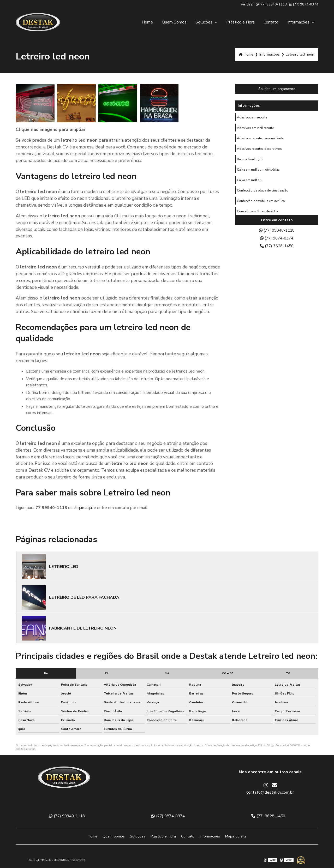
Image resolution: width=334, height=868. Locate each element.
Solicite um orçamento (277, 89)
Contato (271, 22)
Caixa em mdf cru (250, 183)
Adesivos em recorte (252, 118)
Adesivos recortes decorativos (259, 151)
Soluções (204, 22)
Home (147, 22)
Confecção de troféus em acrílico (261, 205)
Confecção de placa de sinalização (263, 194)
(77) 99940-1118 (271, 4)
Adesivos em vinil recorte (255, 129)
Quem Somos (174, 22)
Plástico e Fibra (240, 22)
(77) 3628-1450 (277, 247)
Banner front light (250, 161)
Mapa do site (236, 837)
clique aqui (83, 508)
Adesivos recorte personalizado (261, 140)
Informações (299, 22)
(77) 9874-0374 (304, 4)
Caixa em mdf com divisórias (258, 172)
